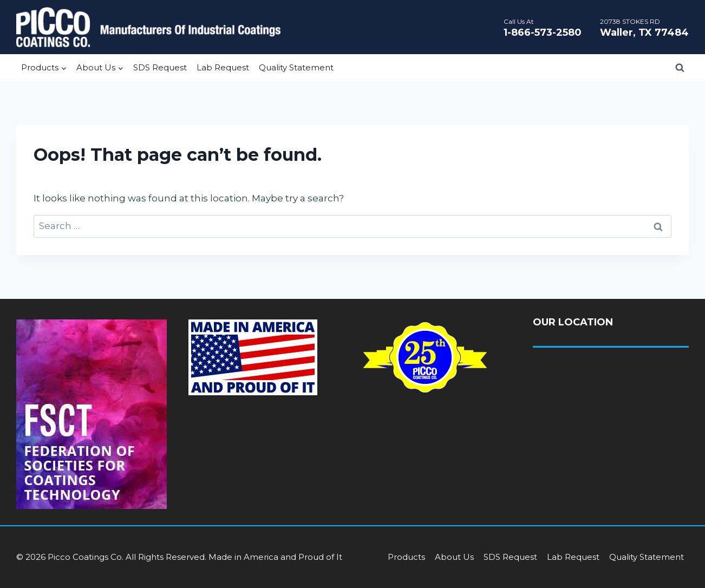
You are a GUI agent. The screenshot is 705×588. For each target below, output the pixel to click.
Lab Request (223, 67)
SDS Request (160, 67)
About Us (454, 557)
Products (406, 557)
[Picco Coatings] (148, 27)
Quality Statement (296, 67)
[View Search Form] (680, 68)
